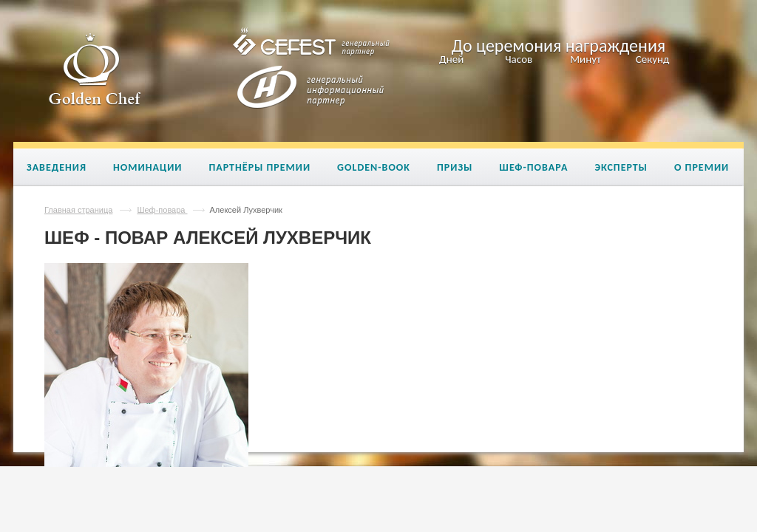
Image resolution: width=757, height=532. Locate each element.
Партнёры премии (259, 167)
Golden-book (374, 167)
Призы (455, 167)
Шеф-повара (533, 167)
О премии (702, 167)
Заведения (57, 167)
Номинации (147, 167)
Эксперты (621, 167)
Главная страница (78, 210)
